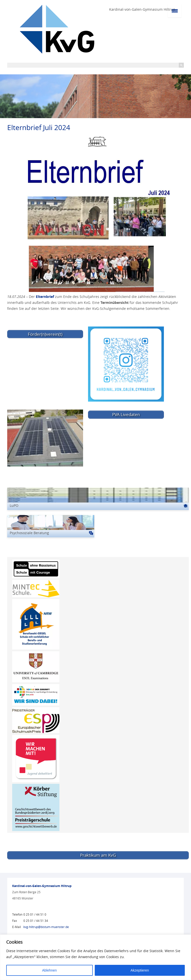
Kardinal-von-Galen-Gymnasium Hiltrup (142, 9)
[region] (95, 957)
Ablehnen (49, 970)
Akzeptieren (140, 970)
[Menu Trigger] (175, 11)
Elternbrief (45, 297)
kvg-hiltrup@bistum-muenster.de (46, 927)
